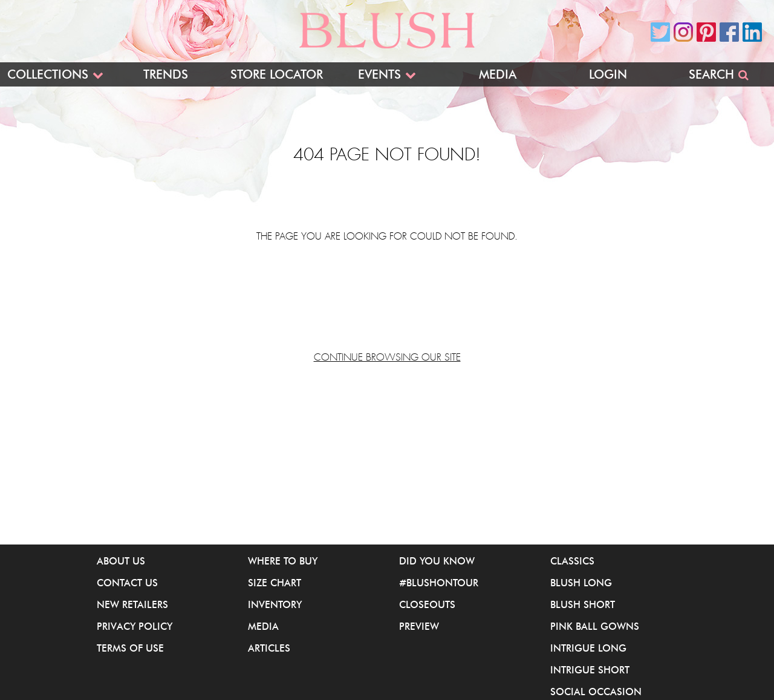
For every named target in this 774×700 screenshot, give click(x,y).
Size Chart (275, 583)
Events (379, 74)
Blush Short (583, 604)
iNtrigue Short (590, 670)
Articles (269, 648)
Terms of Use (130, 648)
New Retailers (132, 604)
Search (711, 74)
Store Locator (277, 74)
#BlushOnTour (439, 583)
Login (608, 74)
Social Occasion (596, 692)
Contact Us (127, 583)
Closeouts (427, 604)
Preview (419, 626)
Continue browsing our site (387, 358)
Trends (166, 74)
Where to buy (283, 561)
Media (498, 74)
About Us (121, 561)
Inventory (275, 604)
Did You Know (437, 561)
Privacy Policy (135, 626)
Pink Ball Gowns (595, 626)
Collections (48, 74)
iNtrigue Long (588, 648)
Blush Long (581, 583)
